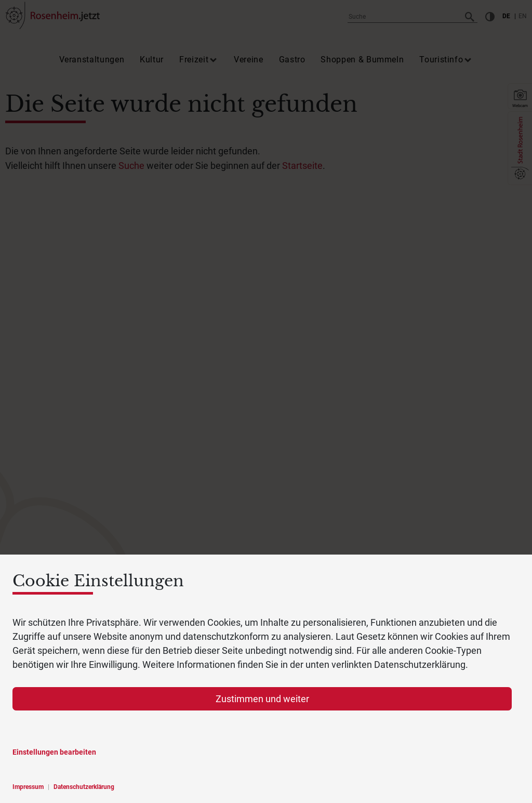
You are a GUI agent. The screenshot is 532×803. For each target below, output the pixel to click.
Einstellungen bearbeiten (54, 752)
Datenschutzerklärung (84, 787)
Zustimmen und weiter (262, 699)
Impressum (28, 787)
